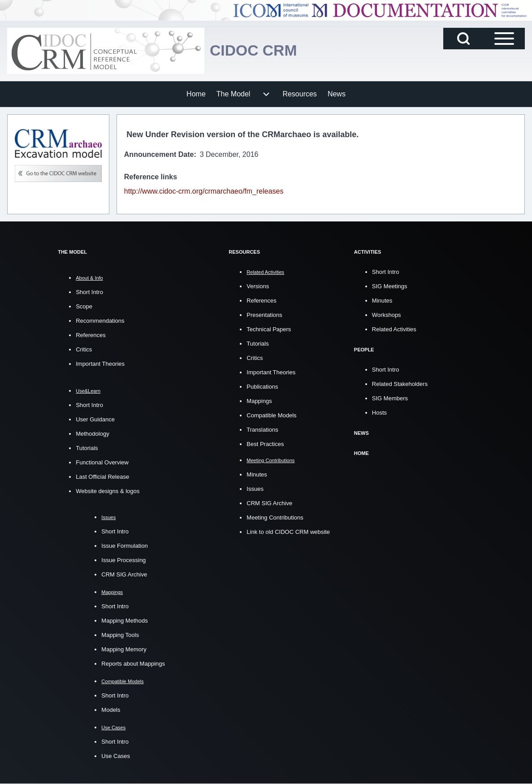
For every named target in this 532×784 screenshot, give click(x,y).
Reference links (151, 177)
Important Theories (100, 364)
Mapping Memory (124, 649)
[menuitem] (196, 94)
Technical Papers (269, 329)
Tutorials (87, 448)
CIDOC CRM (256, 50)
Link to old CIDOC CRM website (288, 532)
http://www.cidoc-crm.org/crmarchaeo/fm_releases (204, 191)
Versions (258, 286)
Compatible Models (271, 415)
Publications (262, 387)
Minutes (257, 474)
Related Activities (394, 329)
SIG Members (390, 398)
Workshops (387, 315)
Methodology (92, 434)
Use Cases (116, 756)
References (91, 335)
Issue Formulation (124, 546)
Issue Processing (123, 560)
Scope (84, 306)
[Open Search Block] (463, 39)
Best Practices (265, 444)
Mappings (259, 401)
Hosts (379, 413)
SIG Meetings (390, 286)
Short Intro (89, 292)
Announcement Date (159, 154)
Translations (262, 430)
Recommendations (100, 321)
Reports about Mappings (133, 664)
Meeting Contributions (275, 518)
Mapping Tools (120, 635)
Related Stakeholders (400, 384)
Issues (255, 489)
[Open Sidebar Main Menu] (504, 39)
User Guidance (95, 419)
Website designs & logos (108, 491)
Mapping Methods (124, 621)
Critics (84, 349)
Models (111, 710)
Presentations (264, 315)
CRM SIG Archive (124, 574)
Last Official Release (102, 477)
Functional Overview (102, 462)
